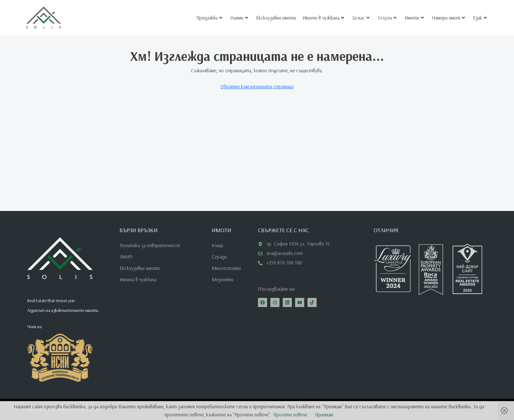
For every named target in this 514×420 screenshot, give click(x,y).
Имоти (414, 15)
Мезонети (222, 280)
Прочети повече (290, 415)
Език (480, 15)
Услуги (387, 15)
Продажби (209, 15)
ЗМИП (126, 257)
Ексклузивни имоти (276, 15)
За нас (361, 15)
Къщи (217, 245)
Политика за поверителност (150, 245)
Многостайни (226, 268)
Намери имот (448, 15)
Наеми (239, 15)
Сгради (219, 257)
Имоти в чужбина (323, 15)
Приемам (324, 415)
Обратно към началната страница (257, 86)
